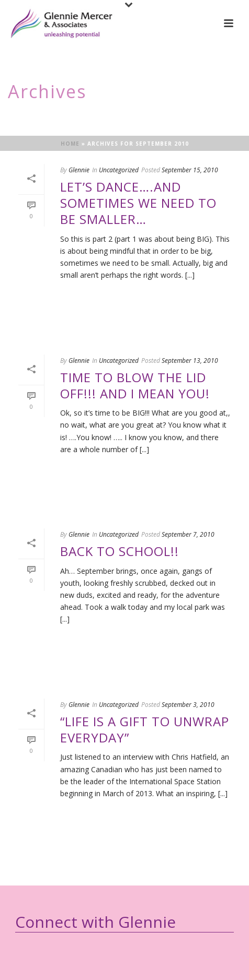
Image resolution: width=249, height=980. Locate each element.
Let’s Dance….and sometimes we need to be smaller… (138, 203)
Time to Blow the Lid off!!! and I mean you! (135, 385)
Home (70, 144)
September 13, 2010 (190, 361)
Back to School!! (120, 551)
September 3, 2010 (188, 705)
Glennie (79, 170)
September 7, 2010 (188, 534)
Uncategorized (119, 170)
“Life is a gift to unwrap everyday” (145, 729)
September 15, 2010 (190, 170)
